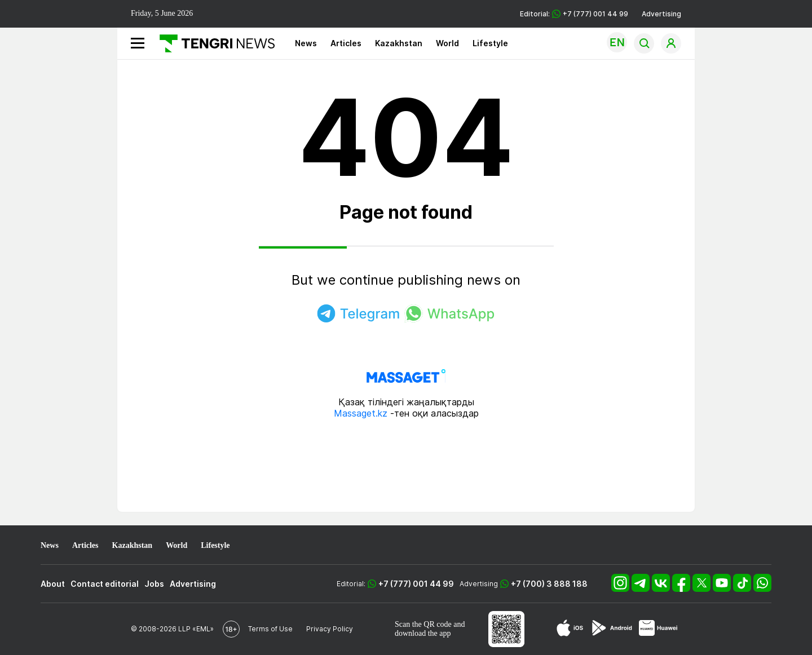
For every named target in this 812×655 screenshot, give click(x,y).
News (306, 43)
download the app (423, 633)
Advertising (661, 14)
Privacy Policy (330, 629)
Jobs (154, 584)
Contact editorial (105, 584)
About (53, 584)
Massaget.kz (361, 413)
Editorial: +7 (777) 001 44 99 (574, 14)
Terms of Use (270, 629)
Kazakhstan (399, 43)
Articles (346, 43)
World (447, 43)
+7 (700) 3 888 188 (549, 584)
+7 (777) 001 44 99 (416, 584)
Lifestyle (490, 43)
